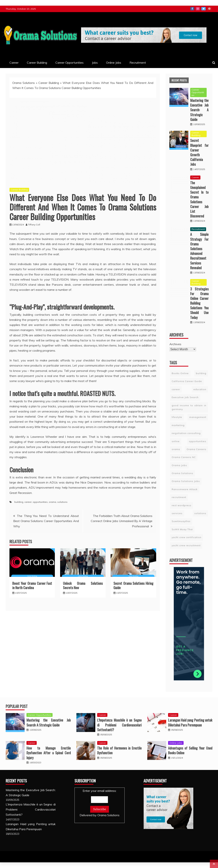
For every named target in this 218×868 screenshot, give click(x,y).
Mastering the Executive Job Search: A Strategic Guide (199, 110)
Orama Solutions (24, 83)
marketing (178, 425)
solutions (62, 502)
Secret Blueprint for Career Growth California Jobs (199, 152)
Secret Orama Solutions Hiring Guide (133, 585)
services (177, 513)
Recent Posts (179, 80)
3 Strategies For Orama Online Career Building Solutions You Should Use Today (199, 303)
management (198, 417)
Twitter (204, 9)
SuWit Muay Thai (182, 529)
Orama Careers (196, 449)
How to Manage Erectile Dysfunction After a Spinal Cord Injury (49, 753)
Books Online (180, 373)
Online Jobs (114, 63)
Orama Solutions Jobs (186, 481)
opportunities (40, 502)
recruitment (179, 497)
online (176, 441)
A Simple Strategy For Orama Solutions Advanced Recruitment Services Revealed (199, 251)
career (28, 502)
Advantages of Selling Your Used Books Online (190, 750)
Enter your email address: (99, 803)
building (19, 502)
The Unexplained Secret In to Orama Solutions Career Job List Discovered (199, 199)
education (200, 389)
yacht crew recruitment (186, 545)
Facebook (192, 9)
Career (14, 63)
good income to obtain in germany (189, 407)
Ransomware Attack (185, 489)
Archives (175, 344)
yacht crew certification (187, 537)
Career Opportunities (69, 63)
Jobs (95, 63)
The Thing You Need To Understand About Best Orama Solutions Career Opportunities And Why (46, 521)
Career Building (37, 63)
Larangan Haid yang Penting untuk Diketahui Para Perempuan (190, 722)
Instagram (198, 9)
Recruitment (138, 63)
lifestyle (177, 417)
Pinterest (209, 9)
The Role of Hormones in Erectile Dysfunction (119, 750)
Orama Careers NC (184, 457)
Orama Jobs (179, 465)
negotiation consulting (186, 433)
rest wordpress (182, 505)
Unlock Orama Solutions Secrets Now (83, 585)
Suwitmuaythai (181, 521)
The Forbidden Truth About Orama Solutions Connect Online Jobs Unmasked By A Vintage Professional (122, 521)
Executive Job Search (185, 397)
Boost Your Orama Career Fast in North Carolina (32, 585)
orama (52, 502)
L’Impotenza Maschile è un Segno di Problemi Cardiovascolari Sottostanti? (119, 725)
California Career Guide (187, 381)
